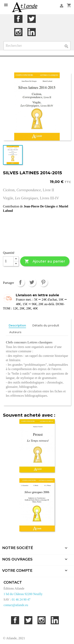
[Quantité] (8, 261)
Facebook (18, 19)
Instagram (18, 32)
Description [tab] (17, 325)
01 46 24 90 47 (21, 599)
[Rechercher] (37, 46)
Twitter (31, 19)
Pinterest (43, 282)
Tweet (32, 282)
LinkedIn (31, 32)
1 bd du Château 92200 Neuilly (23, 594)
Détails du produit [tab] (46, 325)
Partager (20, 282)
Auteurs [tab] (15, 332)
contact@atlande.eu (16, 605)
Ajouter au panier (45, 261)
